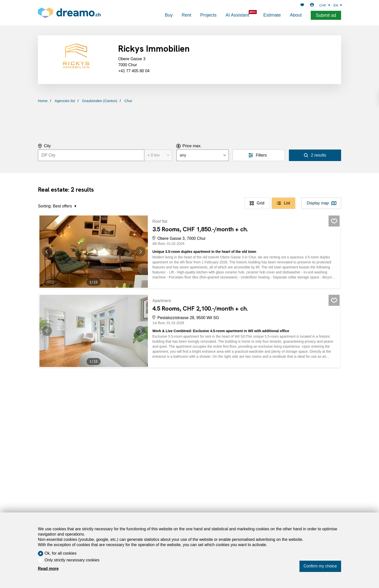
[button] (49, 252)
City (47, 146)
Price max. (192, 146)
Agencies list (65, 101)
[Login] (312, 5)
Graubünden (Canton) (100, 101)
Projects (208, 15)
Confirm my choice (320, 566)
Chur (128, 101)
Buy (169, 15)
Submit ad (326, 15)
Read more (48, 569)
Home (43, 101)
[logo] (69, 13)
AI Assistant (237, 15)
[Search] (315, 155)
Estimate (272, 15)
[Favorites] (302, 5)
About (296, 15)
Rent (186, 15)
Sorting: (45, 206)
